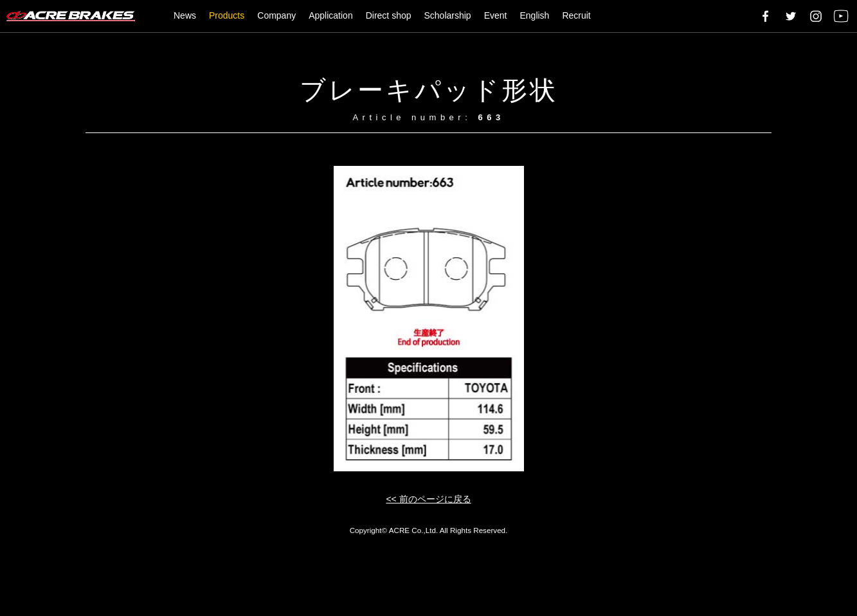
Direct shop (389, 15)
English (534, 15)
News (185, 15)
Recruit (576, 15)
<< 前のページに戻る (428, 499)
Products (227, 15)
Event (496, 15)
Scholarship (448, 15)
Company (276, 15)
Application (331, 15)
